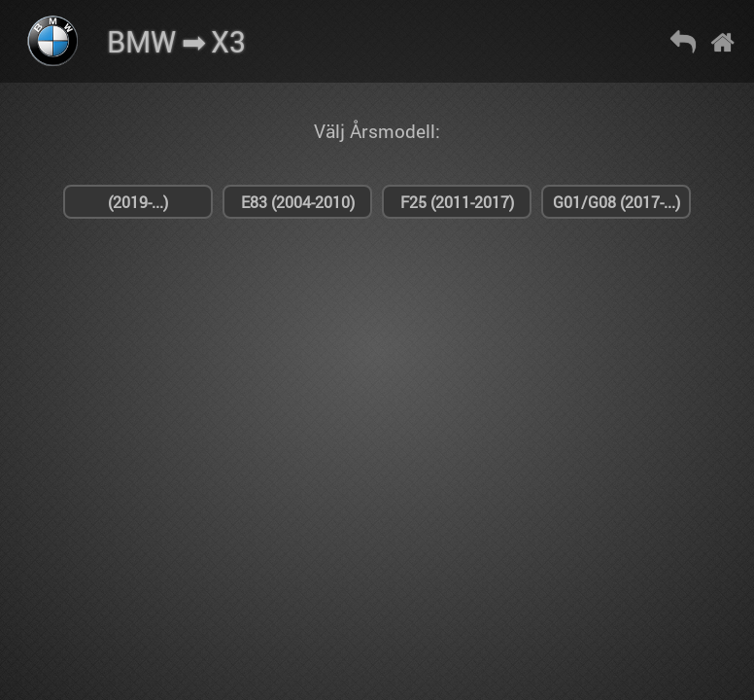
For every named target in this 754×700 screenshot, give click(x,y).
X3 (228, 41)
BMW (142, 41)
